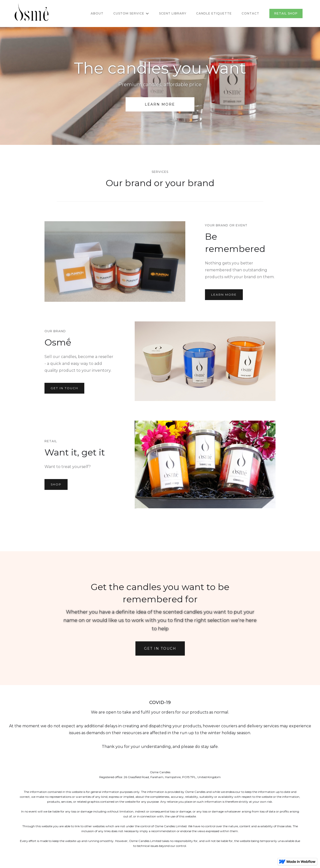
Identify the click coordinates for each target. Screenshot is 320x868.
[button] (131, 14)
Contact (250, 13)
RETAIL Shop (286, 13)
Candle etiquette (214, 13)
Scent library (173, 13)
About (97, 13)
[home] (31, 14)
